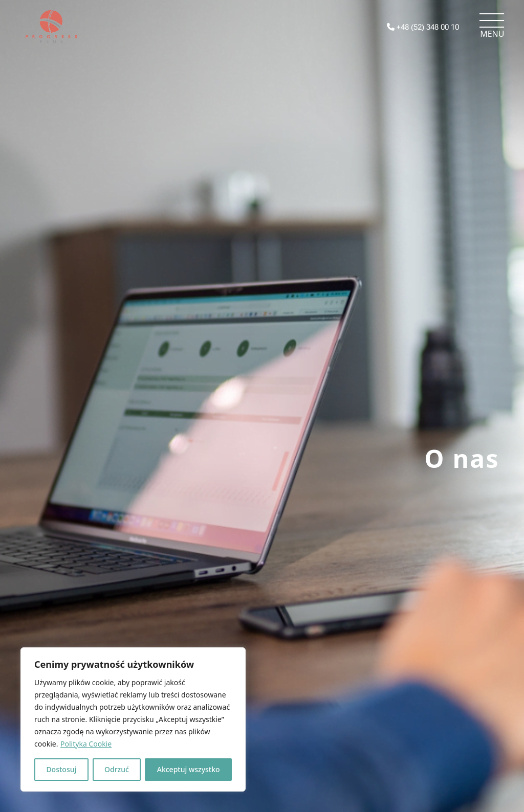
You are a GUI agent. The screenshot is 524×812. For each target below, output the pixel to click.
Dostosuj (61, 769)
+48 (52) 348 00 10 (423, 27)
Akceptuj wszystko (189, 769)
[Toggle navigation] (492, 27)
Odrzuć (117, 769)
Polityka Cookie (86, 744)
